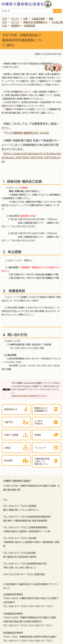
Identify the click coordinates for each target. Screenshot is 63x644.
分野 (25, 19)
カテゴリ (15, 19)
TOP (4, 19)
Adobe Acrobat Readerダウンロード (29, 396)
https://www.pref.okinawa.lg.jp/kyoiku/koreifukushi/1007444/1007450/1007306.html (31, 157)
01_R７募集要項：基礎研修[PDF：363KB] (28, 133)
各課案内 (15, 26)
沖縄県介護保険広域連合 (23, 4)
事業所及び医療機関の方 (35, 22)
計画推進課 (29, 26)
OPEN (59, 4)
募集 (51, 19)
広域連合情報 (38, 19)
